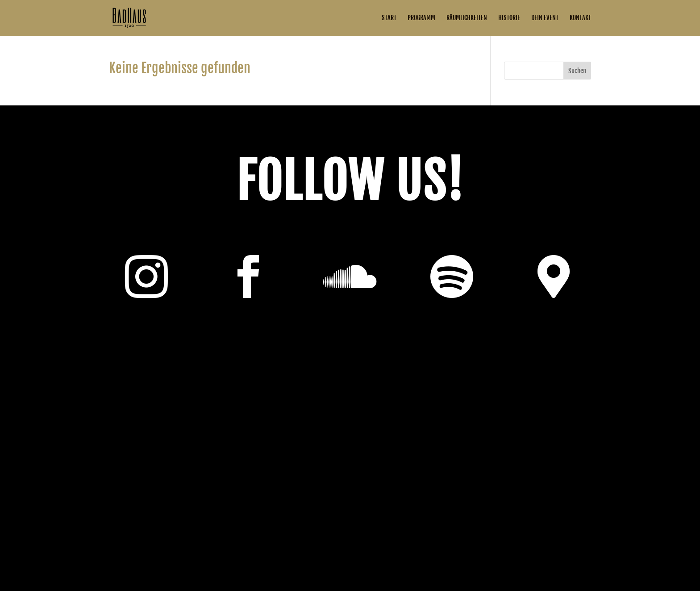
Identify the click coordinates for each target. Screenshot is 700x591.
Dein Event (545, 18)
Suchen (577, 71)
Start (389, 18)
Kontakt (580, 18)
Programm (421, 18)
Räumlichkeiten (467, 18)
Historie (509, 18)
